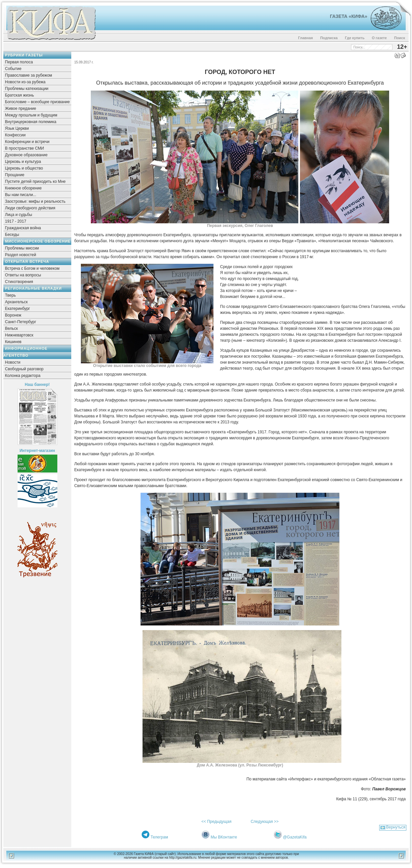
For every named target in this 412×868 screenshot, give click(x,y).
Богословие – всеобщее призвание (37, 102)
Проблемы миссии (22, 248)
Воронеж (13, 315)
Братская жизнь (19, 95)
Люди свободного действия (30, 208)
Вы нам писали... (21, 195)
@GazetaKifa (295, 837)
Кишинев (13, 342)
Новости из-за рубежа (25, 82)
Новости (13, 362)
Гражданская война (23, 228)
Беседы (12, 235)
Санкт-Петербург (21, 322)
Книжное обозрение (23, 188)
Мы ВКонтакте (224, 837)
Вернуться (396, 827)
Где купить (355, 38)
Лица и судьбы (19, 215)
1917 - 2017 (16, 221)
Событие (13, 69)
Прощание (15, 175)
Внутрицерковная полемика (31, 122)
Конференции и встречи (27, 142)
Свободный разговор (24, 369)
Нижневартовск (19, 335)
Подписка (329, 38)
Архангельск (16, 302)
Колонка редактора (23, 376)
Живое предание (21, 109)
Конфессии (15, 135)
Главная (305, 38)
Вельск (11, 328)
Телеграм (159, 837)
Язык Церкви (17, 128)
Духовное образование (26, 155)
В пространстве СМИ (25, 148)
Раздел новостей (21, 255)
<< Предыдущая (216, 822)
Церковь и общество (24, 168)
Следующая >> (265, 822)
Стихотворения (19, 282)
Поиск (400, 38)
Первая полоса (19, 62)
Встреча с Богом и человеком (32, 268)
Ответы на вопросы (23, 275)
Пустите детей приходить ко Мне (35, 181)
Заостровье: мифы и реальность (35, 201)
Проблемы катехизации (27, 89)
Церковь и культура (23, 162)
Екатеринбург (18, 309)
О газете (379, 38)
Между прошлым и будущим (31, 115)
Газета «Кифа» (349, 16)
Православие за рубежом (29, 75)
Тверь (10, 295)
